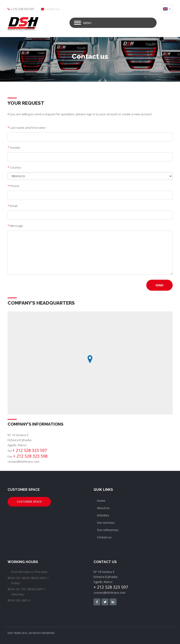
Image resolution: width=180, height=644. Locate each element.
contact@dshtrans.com (24, 461)
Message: (15, 225)
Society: (14, 147)
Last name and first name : (27, 127)
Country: (15, 167)
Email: (13, 205)
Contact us (52, 9)
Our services (106, 522)
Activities (103, 515)
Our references (108, 529)
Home (101, 500)
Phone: (14, 185)
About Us (103, 507)
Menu (87, 22)
